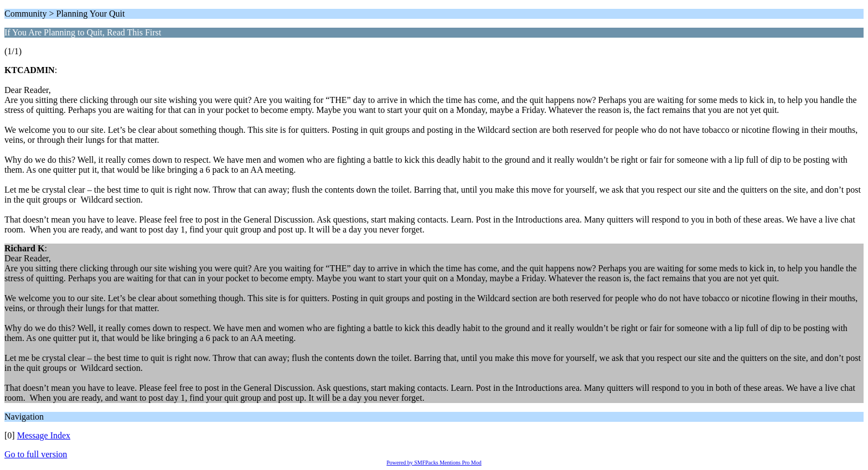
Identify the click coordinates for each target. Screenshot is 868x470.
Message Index (44, 435)
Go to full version (36, 454)
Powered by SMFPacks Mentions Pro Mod (434, 463)
